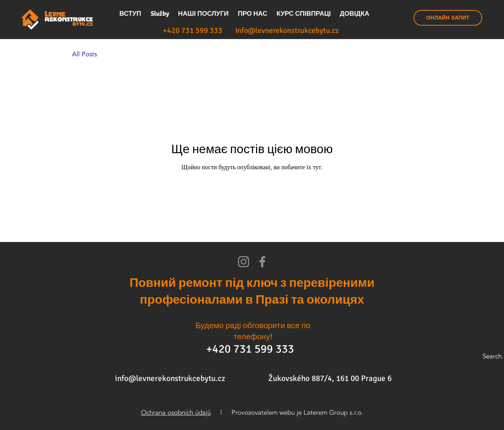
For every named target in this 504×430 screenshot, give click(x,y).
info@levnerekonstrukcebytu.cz (170, 378)
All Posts (85, 54)
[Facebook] (262, 262)
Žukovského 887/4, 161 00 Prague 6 (330, 378)
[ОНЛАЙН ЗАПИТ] (448, 18)
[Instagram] (244, 262)
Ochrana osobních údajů (176, 413)
